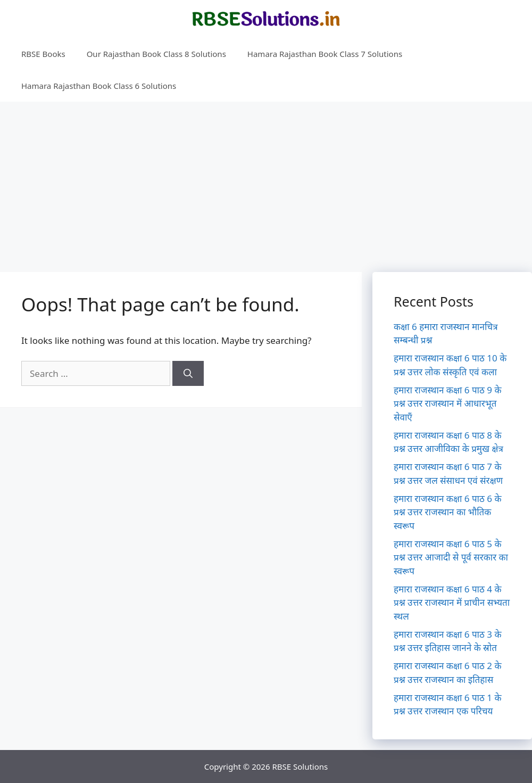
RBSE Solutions (300, 766)
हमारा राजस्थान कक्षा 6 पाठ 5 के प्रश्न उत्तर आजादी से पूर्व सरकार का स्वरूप (451, 557)
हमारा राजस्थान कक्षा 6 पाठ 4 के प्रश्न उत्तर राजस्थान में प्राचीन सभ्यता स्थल (452, 603)
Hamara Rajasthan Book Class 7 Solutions (325, 54)
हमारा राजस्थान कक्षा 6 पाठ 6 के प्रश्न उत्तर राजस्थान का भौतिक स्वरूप (448, 512)
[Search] (188, 374)
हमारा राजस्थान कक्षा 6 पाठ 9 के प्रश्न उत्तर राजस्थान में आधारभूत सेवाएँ (448, 403)
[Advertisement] (266, 182)
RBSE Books (43, 54)
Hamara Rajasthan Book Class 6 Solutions (99, 86)
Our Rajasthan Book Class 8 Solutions (156, 54)
